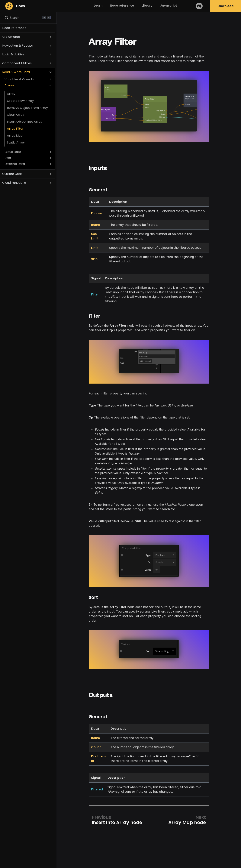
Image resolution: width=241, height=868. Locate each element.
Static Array (16, 142)
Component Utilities (17, 63)
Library (147, 6)
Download (226, 6)
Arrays (9, 85)
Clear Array (16, 115)
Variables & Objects (19, 79)
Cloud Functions (14, 183)
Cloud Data (13, 152)
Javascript (169, 6)
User (8, 158)
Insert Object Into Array (25, 122)
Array (11, 94)
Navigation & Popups (18, 46)
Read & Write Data (16, 72)
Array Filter (15, 129)
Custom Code (12, 174)
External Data (15, 164)
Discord (199, 6)
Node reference (122, 6)
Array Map (15, 136)
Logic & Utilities (13, 54)
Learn (98, 6)
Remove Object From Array (27, 108)
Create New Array (20, 101)
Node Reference (14, 28)
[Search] (28, 18)
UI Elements (11, 37)
